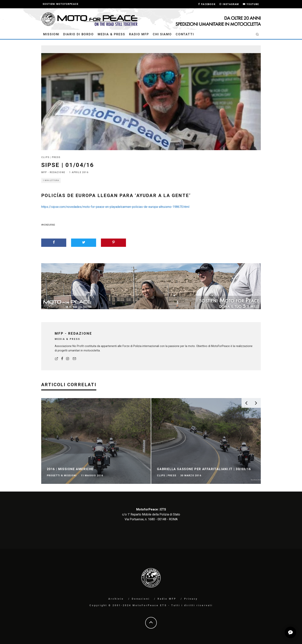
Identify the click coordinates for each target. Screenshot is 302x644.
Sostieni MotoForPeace (60, 4)
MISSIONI (51, 34)
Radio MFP (139, 34)
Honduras (49, 225)
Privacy (191, 599)
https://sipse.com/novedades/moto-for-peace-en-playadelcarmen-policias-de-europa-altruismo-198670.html (115, 207)
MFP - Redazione (53, 172)
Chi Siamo (162, 34)
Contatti (185, 34)
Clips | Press (51, 157)
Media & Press (111, 34)
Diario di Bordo (78, 34)
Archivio (116, 599)
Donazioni (141, 599)
